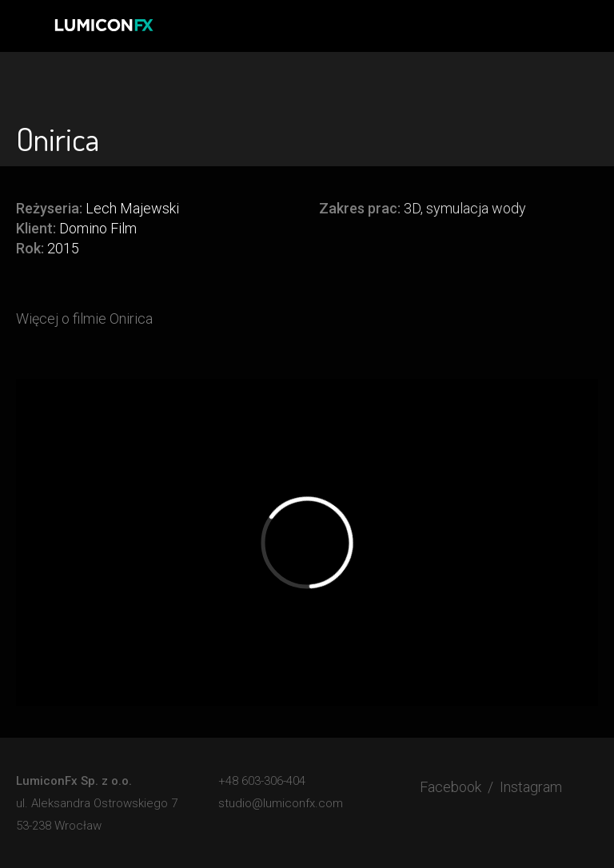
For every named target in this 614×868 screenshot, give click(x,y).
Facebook (451, 787)
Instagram (531, 787)
